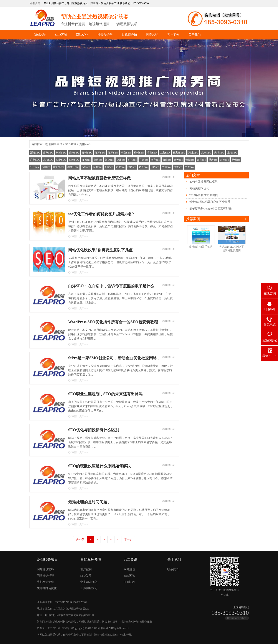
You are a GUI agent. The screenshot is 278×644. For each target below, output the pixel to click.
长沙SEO (61, 153)
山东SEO (165, 153)
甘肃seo (178, 167)
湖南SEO (74, 160)
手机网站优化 (45, 582)
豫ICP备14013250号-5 (60, 628)
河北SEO (193, 153)
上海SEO (232, 153)
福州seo (121, 160)
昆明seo (236, 160)
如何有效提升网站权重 (204, 182)
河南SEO (126, 153)
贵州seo (178, 160)
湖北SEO (61, 160)
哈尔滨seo (59, 167)
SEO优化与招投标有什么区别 (94, 430)
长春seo (97, 167)
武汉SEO (48, 160)
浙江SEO (35, 153)
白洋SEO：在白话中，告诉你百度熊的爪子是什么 (111, 286)
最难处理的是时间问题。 (90, 502)
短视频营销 (129, 35)
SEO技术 (129, 582)
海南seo (167, 160)
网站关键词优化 (199, 188)
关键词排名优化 (47, 588)
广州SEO (35, 160)
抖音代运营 (105, 35)
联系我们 (173, 569)
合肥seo (120, 167)
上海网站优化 (89, 588)
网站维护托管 (45, 576)
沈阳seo (46, 167)
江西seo (86, 160)
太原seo (166, 167)
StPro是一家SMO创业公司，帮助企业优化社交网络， (115, 358)
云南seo (224, 160)
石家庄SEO (179, 153)
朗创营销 (35, 3)
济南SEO (152, 153)
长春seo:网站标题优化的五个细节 (210, 202)
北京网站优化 (89, 582)
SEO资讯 (131, 559)
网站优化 (82, 35)
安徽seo (109, 167)
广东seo (132, 160)
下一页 (128, 539)
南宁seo (155, 160)
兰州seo (189, 167)
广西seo (144, 160)
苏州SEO (48, 153)
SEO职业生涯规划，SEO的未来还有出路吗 (105, 394)
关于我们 (195, 35)
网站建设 (129, 569)
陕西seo (132, 167)
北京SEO (206, 153)
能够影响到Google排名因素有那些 (210, 208)
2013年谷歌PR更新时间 (204, 195)
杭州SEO (139, 153)
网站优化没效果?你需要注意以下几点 (100, 250)
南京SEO (74, 153)
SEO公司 (86, 576)
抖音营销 (152, 35)
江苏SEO (100, 153)
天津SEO (219, 153)
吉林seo (86, 167)
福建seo (109, 160)
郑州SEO (87, 153)
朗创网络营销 (54, 144)
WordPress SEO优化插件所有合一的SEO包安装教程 (113, 322)
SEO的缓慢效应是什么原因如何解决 (99, 466)
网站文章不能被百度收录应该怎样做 (99, 178)
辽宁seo (35, 167)
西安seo (143, 167)
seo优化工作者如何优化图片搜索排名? (101, 214)
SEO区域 (61, 35)
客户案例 (173, 35)
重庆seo (213, 160)
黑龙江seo (73, 167)
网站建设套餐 (45, 569)
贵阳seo (84, 144)
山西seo (155, 167)
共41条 (80, 539)
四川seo (201, 160)
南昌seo (98, 160)
